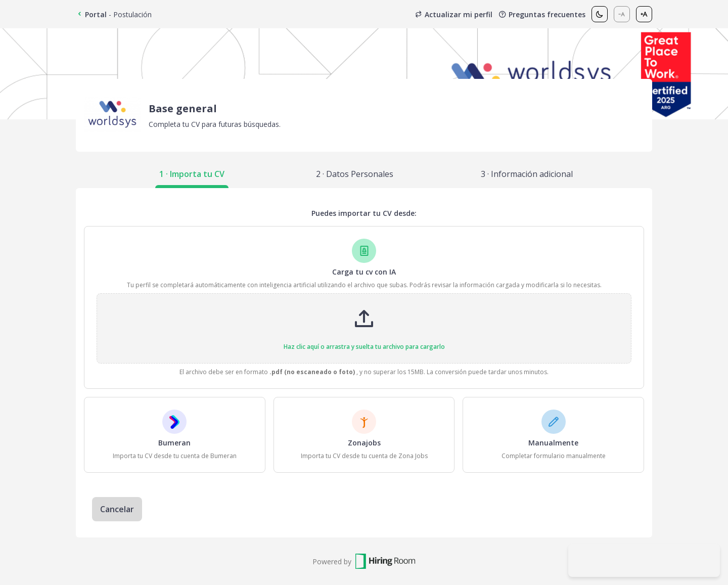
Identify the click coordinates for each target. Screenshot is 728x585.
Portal (91, 14)
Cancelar (117, 509)
